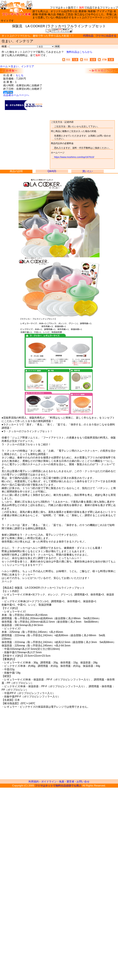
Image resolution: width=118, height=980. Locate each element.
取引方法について (82, 145)
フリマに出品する (106, 36)
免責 (62, 782)
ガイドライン (49, 782)
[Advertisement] (24, 115)
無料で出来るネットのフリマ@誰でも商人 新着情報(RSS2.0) (89, 60)
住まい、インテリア (22, 66)
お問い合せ (83, 782)
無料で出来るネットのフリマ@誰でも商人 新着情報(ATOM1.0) (107, 60)
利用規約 (34, 782)
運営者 (70, 782)
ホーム (4, 66)
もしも (20, 75)
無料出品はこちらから (79, 52)
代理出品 (88, 36)
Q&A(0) (52, 171)
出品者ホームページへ (16, 95)
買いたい (88, 171)
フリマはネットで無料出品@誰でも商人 (58, 786)
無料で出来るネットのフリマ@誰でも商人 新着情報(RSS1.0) (71, 60)
